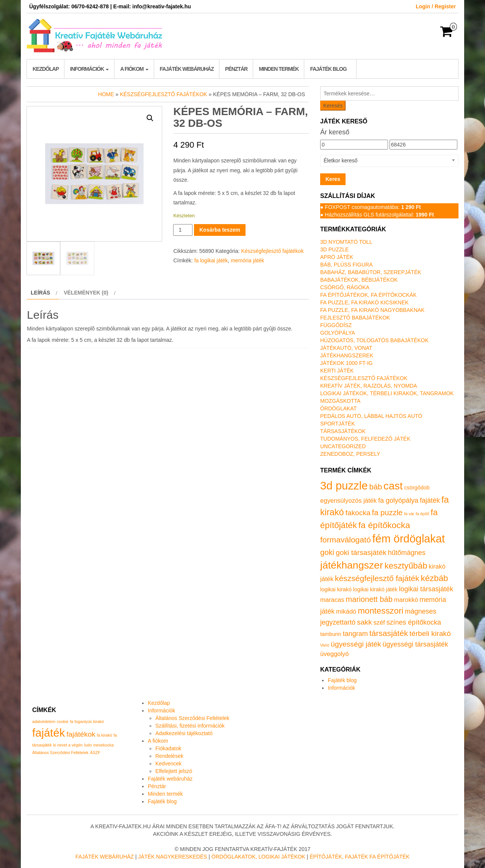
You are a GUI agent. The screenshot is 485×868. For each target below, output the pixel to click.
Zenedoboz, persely (350, 454)
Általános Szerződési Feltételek (192, 718)
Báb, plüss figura (346, 265)
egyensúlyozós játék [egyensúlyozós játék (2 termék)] (348, 501)
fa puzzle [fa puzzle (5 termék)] (387, 513)
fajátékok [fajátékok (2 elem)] (81, 734)
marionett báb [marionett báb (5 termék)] (369, 599)
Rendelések (169, 756)
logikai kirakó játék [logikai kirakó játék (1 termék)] (375, 589)
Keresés (333, 106)
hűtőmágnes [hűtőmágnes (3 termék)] (407, 553)
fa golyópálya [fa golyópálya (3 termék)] (398, 500)
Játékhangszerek (347, 355)
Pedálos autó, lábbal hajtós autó (371, 416)
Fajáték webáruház (187, 69)
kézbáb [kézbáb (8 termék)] (435, 578)
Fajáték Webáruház (105, 857)
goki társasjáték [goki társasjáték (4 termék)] (361, 552)
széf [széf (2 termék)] (379, 623)
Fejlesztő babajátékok (355, 318)
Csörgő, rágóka (345, 287)
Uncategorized (343, 446)
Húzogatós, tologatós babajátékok (374, 340)
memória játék (247, 260)
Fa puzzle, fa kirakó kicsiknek (364, 302)
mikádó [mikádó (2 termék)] (346, 612)
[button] (150, 118)
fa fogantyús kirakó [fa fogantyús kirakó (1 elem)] (87, 722)
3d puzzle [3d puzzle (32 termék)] (344, 485)
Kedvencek (168, 764)
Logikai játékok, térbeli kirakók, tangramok (387, 393)
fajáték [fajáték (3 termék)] (430, 500)
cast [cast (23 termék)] (393, 486)
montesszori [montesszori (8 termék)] (380, 611)
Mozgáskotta (340, 401)
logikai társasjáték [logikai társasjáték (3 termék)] (426, 589)
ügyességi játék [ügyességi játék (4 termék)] (356, 644)
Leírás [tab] (40, 293)
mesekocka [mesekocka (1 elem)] (103, 745)
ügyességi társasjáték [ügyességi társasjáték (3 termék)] (415, 644)
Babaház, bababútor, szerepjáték (371, 272)
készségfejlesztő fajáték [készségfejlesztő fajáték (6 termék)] (377, 578)
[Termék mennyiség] (183, 230)
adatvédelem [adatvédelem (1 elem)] (44, 722)
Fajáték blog (328, 69)
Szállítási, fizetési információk (190, 726)
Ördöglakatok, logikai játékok (258, 857)
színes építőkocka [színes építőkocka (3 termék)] (414, 622)
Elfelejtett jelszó (174, 771)
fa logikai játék (211, 260)
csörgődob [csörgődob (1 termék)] (417, 488)
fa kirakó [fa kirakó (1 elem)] (104, 735)
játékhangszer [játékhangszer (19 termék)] (352, 565)
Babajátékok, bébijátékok (359, 280)
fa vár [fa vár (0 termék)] (409, 514)
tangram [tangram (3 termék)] (355, 634)
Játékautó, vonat (346, 348)
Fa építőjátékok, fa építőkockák (368, 295)
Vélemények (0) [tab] (86, 293)
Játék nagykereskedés (173, 857)
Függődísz (336, 325)
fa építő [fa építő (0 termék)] (422, 514)
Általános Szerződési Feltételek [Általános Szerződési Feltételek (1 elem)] (60, 753)
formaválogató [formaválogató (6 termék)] (346, 540)
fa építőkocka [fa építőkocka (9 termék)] (384, 525)
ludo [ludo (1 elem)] (88, 745)
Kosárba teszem (220, 230)
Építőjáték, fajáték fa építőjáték (360, 857)
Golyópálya (338, 333)
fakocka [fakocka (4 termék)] (358, 513)
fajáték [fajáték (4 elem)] (48, 733)
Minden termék (279, 69)
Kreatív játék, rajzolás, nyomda (369, 386)
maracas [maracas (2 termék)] (332, 600)
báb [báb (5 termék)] (375, 487)
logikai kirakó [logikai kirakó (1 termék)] (336, 589)
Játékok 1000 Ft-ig (347, 363)
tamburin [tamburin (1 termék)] (331, 634)
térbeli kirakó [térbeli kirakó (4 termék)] (430, 633)
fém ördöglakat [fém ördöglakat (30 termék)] (409, 539)
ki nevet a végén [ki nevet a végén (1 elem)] (68, 745)
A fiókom (134, 69)
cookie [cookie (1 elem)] (63, 722)
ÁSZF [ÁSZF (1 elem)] (95, 753)
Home (106, 94)
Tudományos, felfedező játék (365, 439)
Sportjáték (338, 424)
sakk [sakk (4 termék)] (365, 622)
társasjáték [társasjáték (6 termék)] (389, 633)
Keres (333, 179)
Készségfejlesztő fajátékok (163, 94)
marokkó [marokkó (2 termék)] (406, 600)
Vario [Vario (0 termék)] (325, 645)
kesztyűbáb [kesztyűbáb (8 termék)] (406, 566)
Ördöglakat (338, 408)
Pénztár (236, 69)
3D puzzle (334, 249)
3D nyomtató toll (346, 242)
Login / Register (436, 6)
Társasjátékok (343, 431)
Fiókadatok (168, 748)
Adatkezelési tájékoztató (184, 733)
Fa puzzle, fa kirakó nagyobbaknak (372, 310)
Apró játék (337, 257)
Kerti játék (337, 371)
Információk (89, 69)
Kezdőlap (46, 69)
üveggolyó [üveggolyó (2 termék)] (334, 654)
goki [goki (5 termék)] (327, 552)
